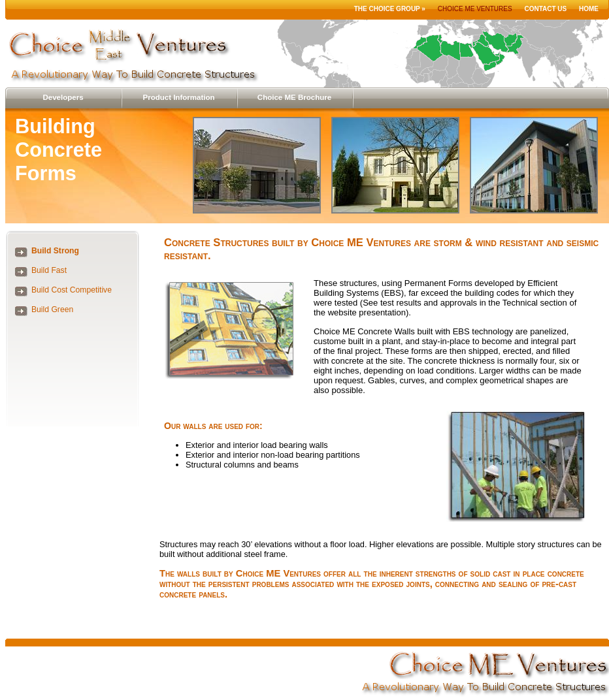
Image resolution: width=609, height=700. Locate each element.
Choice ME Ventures (475, 9)
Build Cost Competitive (72, 290)
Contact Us (545, 9)
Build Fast (49, 270)
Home (589, 9)
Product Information (178, 97)
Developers (63, 97)
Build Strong (55, 251)
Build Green (52, 310)
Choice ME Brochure (294, 97)
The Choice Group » (390, 9)
